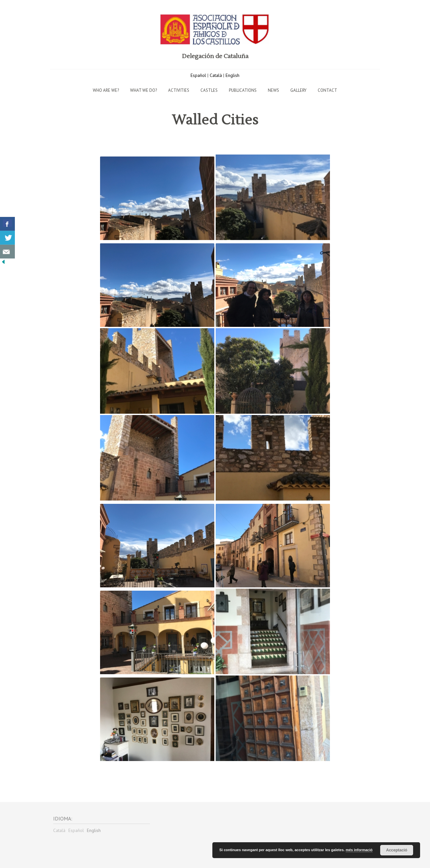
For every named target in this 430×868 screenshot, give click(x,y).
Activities (179, 90)
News (273, 90)
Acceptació (397, 850)
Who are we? (106, 90)
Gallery (298, 90)
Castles (209, 90)
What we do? (143, 90)
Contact (327, 90)
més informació (359, 850)
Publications (243, 90)
